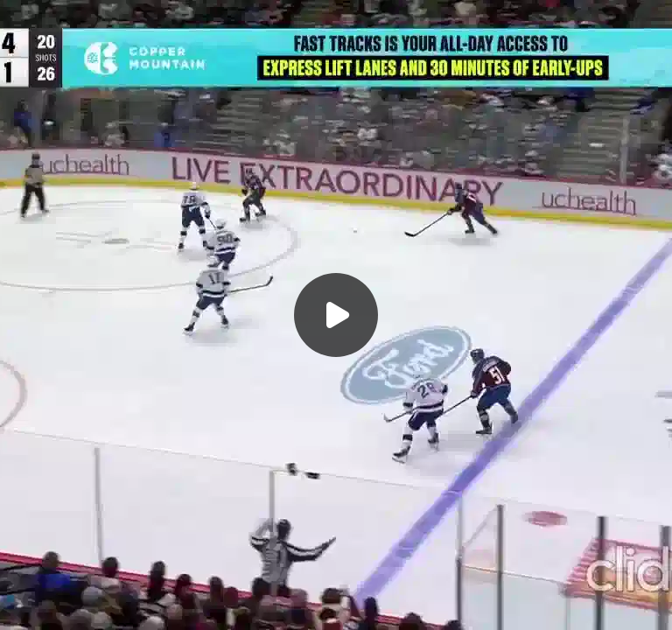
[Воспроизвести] (336, 315)
